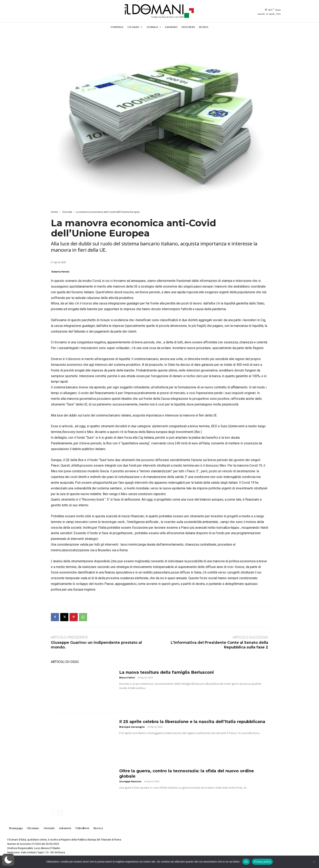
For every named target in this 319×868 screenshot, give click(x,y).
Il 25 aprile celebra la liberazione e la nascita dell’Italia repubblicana (192, 722)
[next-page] (60, 813)
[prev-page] (53, 813)
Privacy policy (262, 862)
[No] (314, 862)
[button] (8, 860)
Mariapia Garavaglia (132, 727)
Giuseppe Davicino (130, 781)
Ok (246, 862)
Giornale (67, 212)
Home (54, 212)
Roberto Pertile (60, 272)
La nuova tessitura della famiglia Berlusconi (167, 672)
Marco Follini (127, 677)
